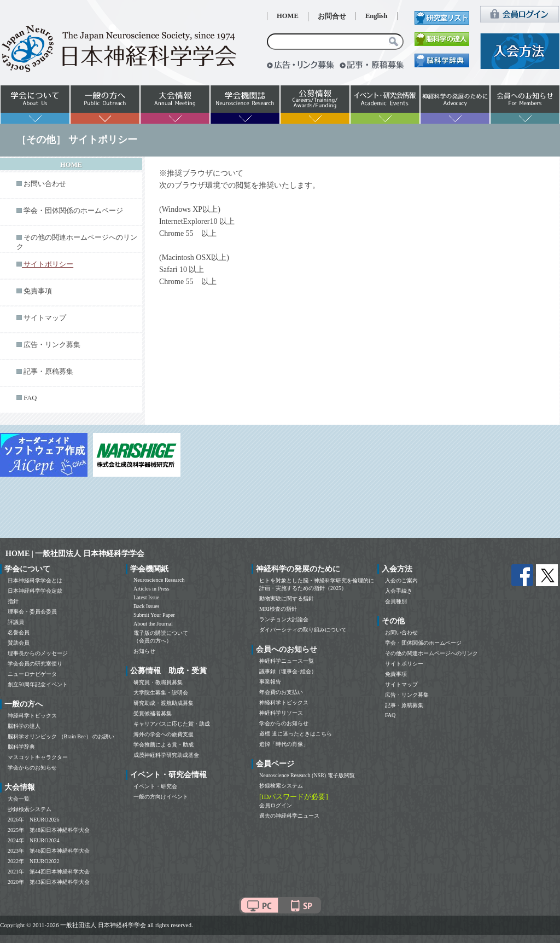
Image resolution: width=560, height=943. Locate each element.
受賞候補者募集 (153, 713)
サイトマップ (45, 318)
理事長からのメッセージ (38, 653)
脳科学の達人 (24, 726)
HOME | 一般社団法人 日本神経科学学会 (75, 554)
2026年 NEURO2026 (33, 820)
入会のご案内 (401, 580)
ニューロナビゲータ (32, 674)
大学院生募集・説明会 (161, 693)
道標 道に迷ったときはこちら (296, 734)
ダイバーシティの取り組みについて (303, 630)
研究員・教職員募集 (158, 682)
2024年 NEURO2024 (33, 840)
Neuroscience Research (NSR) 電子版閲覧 (307, 775)
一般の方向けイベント (161, 797)
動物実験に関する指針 (287, 598)
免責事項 (38, 291)
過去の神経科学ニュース (289, 816)
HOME (288, 16)
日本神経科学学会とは (35, 580)
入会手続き (399, 591)
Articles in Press (151, 589)
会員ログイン (276, 805)
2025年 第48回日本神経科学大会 (49, 830)
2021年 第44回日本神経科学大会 (49, 872)
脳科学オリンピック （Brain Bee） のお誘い (61, 736)
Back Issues (147, 606)
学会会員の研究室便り (35, 664)
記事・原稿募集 (48, 372)
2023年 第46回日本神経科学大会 (49, 851)
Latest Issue (147, 597)
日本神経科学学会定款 (35, 591)
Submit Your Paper (154, 615)
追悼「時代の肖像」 (284, 744)
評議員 (16, 622)
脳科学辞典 (21, 747)
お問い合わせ (45, 184)
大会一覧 (19, 799)
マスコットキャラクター (38, 757)
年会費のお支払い (281, 692)
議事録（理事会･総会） (288, 671)
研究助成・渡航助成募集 (164, 703)
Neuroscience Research (159, 580)
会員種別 (396, 601)
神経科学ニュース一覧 (287, 661)
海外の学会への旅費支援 (164, 734)
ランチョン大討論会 (284, 619)
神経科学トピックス (32, 716)
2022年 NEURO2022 (33, 861)
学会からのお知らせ (32, 768)
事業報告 (270, 682)
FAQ (30, 398)
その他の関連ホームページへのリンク (431, 653)
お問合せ (332, 16)
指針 (13, 601)
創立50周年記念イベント (38, 684)
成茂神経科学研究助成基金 (166, 755)
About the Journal (153, 624)
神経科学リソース (281, 713)
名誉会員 (19, 632)
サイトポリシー (404, 664)
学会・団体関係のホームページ (73, 211)
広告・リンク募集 (52, 345)
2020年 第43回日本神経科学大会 (49, 882)
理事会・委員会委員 (32, 612)
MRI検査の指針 (278, 609)
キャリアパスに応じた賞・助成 (172, 724)
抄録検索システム (30, 809)
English (377, 16)
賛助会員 (19, 643)
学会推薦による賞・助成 (164, 745)
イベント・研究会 (155, 786)
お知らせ (144, 651)
